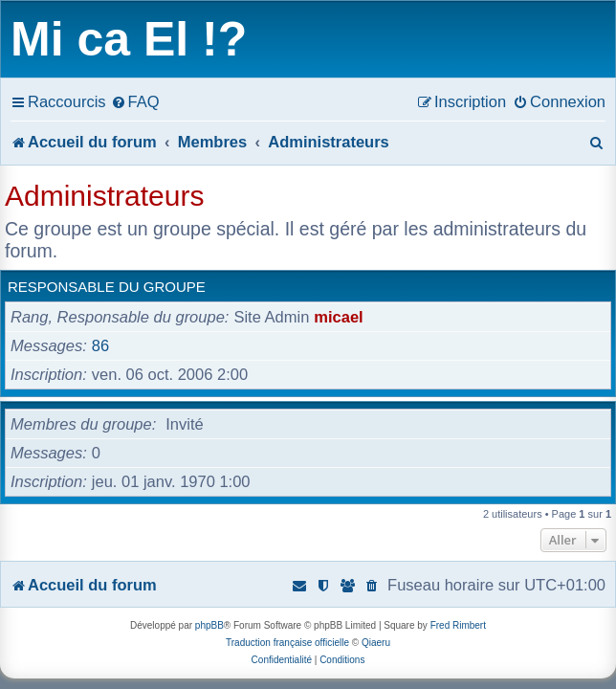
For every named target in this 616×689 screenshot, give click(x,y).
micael (338, 317)
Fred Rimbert (458, 625)
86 (100, 345)
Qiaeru (376, 643)
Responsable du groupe (107, 287)
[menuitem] (135, 101)
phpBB (209, 625)
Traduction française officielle (287, 643)
